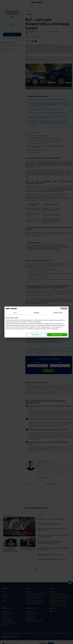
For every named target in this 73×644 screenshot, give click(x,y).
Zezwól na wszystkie (57, 335)
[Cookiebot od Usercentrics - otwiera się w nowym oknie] (61, 309)
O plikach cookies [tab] (58, 313)
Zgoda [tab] (15, 313)
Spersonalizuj (36, 335)
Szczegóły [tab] (36, 313)
